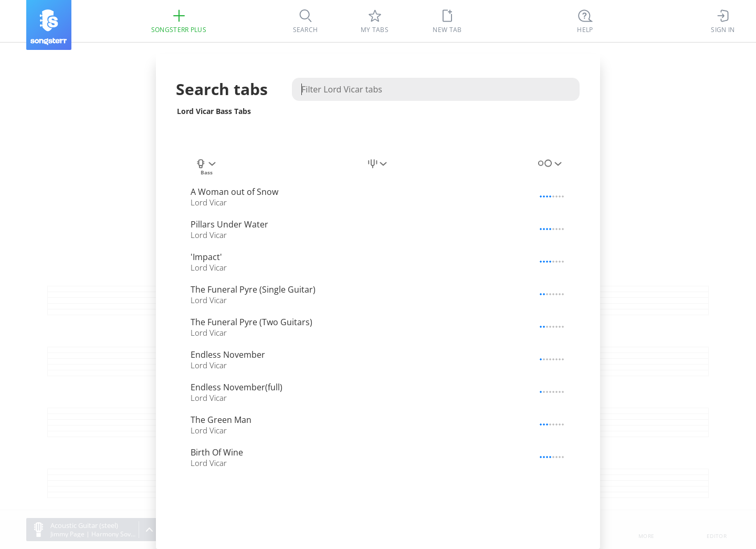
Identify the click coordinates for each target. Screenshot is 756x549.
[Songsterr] (49, 25)
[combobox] (206, 168)
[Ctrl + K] (585, 21)
